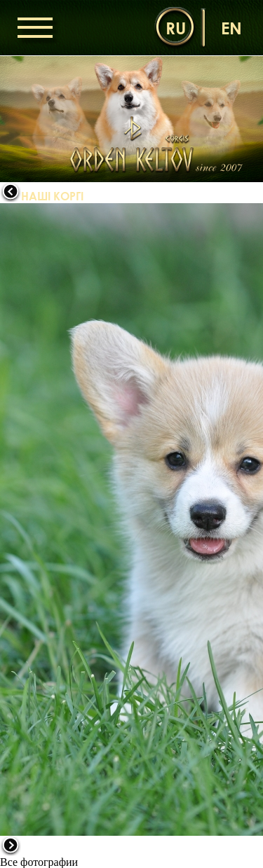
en (231, 28)
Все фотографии (39, 862)
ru (176, 28)
